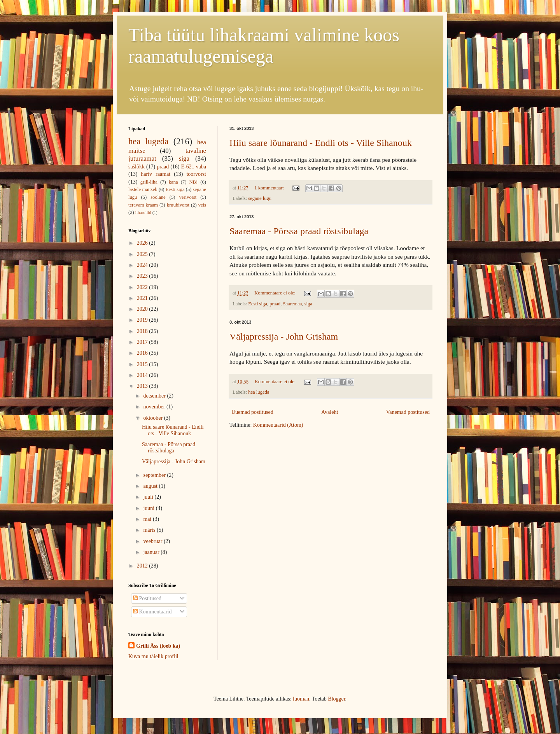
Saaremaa (292, 304)
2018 (143, 331)
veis (202, 205)
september (155, 475)
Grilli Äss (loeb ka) (158, 646)
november (155, 407)
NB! (193, 182)
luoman (301, 699)
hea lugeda (259, 392)
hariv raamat (156, 174)
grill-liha (149, 182)
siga (308, 304)
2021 (143, 298)
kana (173, 182)
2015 (143, 364)
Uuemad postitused (252, 412)
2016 (143, 353)
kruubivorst (178, 205)
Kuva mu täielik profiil (153, 656)
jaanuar (152, 552)
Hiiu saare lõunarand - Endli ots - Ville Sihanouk (321, 143)
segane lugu (260, 198)
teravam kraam (143, 205)
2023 (143, 276)
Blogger (336, 699)
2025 (143, 254)
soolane (158, 197)
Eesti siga (258, 304)
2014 (143, 375)
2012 (143, 566)
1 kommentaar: (270, 188)
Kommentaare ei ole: (276, 293)
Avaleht (330, 412)
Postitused (147, 598)
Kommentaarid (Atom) (278, 425)
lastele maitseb (143, 189)
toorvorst (196, 174)
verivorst (188, 197)
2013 (143, 386)
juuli (149, 497)
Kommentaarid (152, 612)
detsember (155, 396)
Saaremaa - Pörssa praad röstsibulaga (299, 231)
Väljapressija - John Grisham (284, 336)
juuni (149, 508)
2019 (143, 320)
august (151, 486)
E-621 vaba (193, 167)
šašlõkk (136, 167)
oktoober (153, 418)
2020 (143, 309)
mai (148, 519)
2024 (143, 265)
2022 (143, 287)
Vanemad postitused (408, 412)
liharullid (143, 212)
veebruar (153, 541)
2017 (143, 342)
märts (150, 530)
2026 (143, 243)
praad (275, 304)
